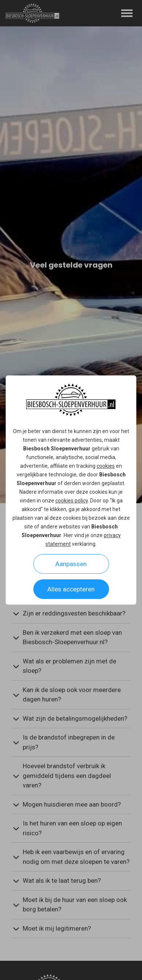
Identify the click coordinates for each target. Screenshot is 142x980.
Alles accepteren (71, 589)
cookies (106, 466)
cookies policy (72, 501)
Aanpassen (71, 564)
